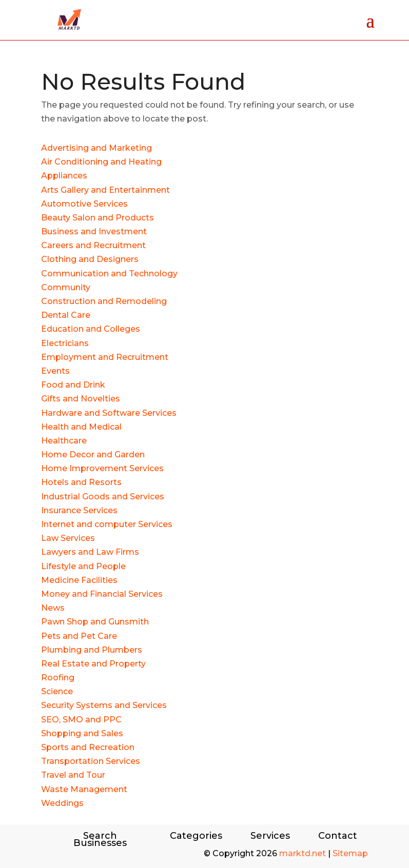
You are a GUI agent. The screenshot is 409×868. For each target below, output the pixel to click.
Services (270, 837)
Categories (196, 837)
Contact (338, 837)
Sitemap (350, 853)
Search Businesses (100, 839)
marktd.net (303, 853)
